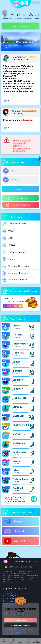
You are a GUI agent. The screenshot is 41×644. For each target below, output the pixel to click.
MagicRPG (18, 353)
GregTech (18, 380)
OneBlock (30, 37)
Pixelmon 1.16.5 (21, 425)
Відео (37, 18)
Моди (8, 231)
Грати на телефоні (21, 26)
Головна (8, 37)
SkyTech (17, 335)
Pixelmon (18, 389)
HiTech (16, 326)
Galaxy (16, 362)
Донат (18, 18)
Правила (12, 18)
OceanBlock (19, 443)
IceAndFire (19, 434)
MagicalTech (20, 398)
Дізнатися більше (26, 629)
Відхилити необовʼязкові (20, 625)
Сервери (25, 18)
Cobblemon (19, 452)
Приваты (7, 40)
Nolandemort (19, 57)
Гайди (31, 18)
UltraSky (17, 407)
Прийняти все (21, 620)
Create (16, 461)
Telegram (15, 521)
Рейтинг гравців (14, 252)
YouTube (14, 541)
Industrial (18, 371)
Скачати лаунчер (14, 224)
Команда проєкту (14, 280)
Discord (14, 531)
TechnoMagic (20, 344)
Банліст (9, 259)
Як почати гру (10, 593)
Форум (5, 18)
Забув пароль (18, 205)
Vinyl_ (17, 111)
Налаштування (14, 629)
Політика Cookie (21, 632)
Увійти (20, 189)
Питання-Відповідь (15, 266)
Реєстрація (17, 198)
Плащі (8, 245)
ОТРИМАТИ (13, 306)
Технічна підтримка (16, 273)
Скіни (8, 238)
